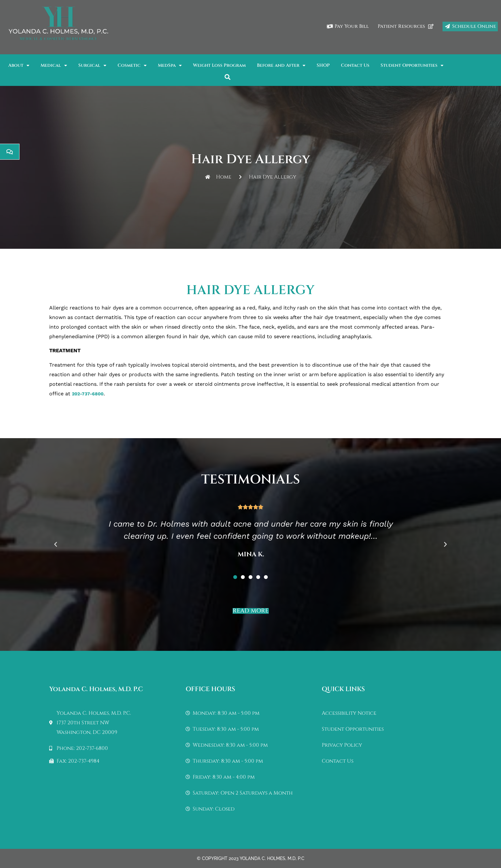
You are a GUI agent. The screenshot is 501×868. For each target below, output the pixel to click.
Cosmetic (132, 65)
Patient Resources (406, 26)
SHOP (323, 65)
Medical (54, 65)
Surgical (92, 65)
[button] (228, 77)
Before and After (281, 65)
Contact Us (355, 65)
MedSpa (170, 65)
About (19, 65)
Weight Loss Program (219, 65)
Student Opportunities (412, 65)
